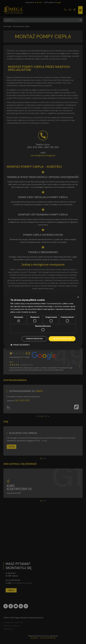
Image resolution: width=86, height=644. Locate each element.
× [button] (78, 297)
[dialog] (43, 322)
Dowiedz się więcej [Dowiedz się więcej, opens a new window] (29, 312)
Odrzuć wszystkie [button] (34, 339)
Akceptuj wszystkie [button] (62, 339)
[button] (20, 345)
